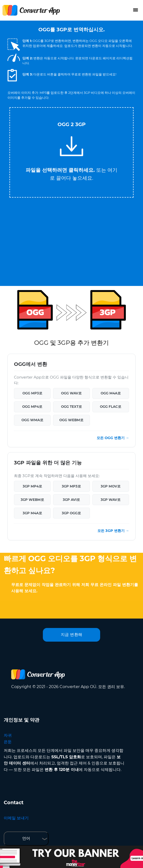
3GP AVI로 (71, 500)
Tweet (91, 105)
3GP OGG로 (71, 513)
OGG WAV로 (71, 393)
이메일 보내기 (16, 818)
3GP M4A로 (32, 513)
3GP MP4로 (32, 486)
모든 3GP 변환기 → (113, 531)
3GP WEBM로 (32, 500)
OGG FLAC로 (111, 407)
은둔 (8, 742)
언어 (26, 838)
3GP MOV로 (111, 486)
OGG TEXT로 (71, 407)
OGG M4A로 (111, 393)
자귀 (8, 735)
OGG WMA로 (32, 420)
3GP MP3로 (71, 486)
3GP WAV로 (111, 500)
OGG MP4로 (32, 407)
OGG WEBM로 (71, 420)
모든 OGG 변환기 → (113, 438)
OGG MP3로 (32, 393)
